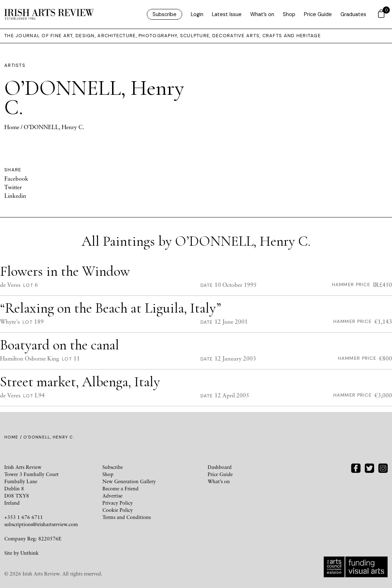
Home (12, 127)
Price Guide (318, 14)
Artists (15, 65)
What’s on (262, 14)
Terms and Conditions (127, 517)
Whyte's (10, 322)
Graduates (353, 14)
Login (197, 14)
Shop (289, 14)
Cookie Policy (118, 510)
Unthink (30, 553)
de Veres (10, 285)
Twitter (13, 187)
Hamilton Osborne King (30, 358)
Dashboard (220, 467)
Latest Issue (227, 14)
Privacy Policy (118, 503)
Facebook (16, 178)
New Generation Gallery (129, 481)
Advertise (112, 496)
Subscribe (164, 14)
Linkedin (15, 196)
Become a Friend (120, 488)
